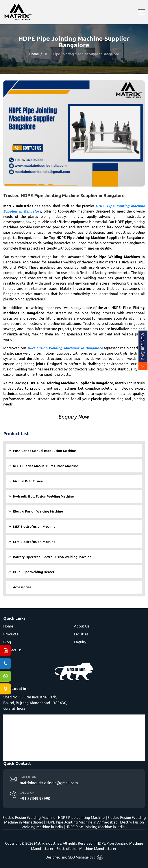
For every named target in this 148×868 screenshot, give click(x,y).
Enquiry (80, 642)
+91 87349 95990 (35, 798)
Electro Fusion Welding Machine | (30, 817)
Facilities (81, 634)
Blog (7, 642)
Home (34, 54)
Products (11, 634)
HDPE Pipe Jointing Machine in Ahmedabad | (83, 822)
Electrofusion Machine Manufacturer (86, 849)
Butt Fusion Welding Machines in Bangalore (65, 348)
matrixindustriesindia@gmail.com (49, 783)
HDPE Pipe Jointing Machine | (82, 817)
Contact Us (12, 650)
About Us (82, 626)
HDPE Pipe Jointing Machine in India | (96, 827)
